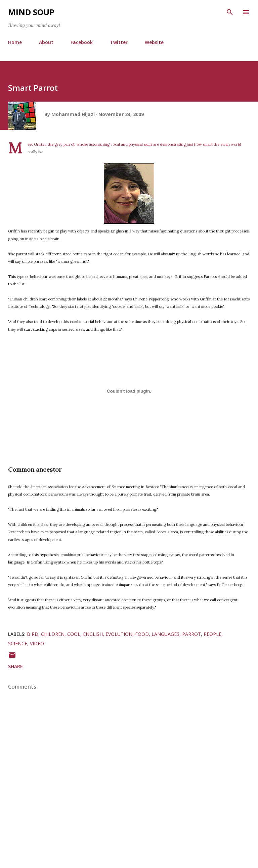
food (142, 634)
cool (74, 634)
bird (33, 634)
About (46, 42)
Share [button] (15, 666)
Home (15, 42)
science (18, 643)
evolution (119, 634)
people (212, 634)
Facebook (82, 42)
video (37, 643)
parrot (191, 634)
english (93, 634)
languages (165, 634)
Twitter (119, 42)
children (53, 634)
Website (154, 42)
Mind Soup (31, 12)
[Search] (230, 12)
